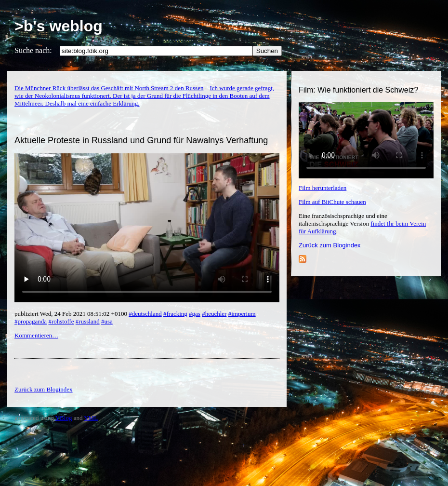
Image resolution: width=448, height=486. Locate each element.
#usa (107, 321)
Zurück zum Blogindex (330, 245)
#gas (195, 314)
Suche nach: (33, 50)
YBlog (64, 418)
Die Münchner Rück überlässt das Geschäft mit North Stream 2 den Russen (109, 88)
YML (91, 418)
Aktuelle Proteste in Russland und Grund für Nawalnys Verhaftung (141, 140)
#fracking (175, 314)
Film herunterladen (323, 188)
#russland (88, 321)
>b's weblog (59, 26)
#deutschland (145, 314)
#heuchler (214, 314)
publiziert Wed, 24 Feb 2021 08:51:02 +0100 (72, 314)
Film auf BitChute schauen (332, 202)
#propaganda (31, 321)
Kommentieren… (36, 335)
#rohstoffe (61, 321)
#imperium (242, 314)
